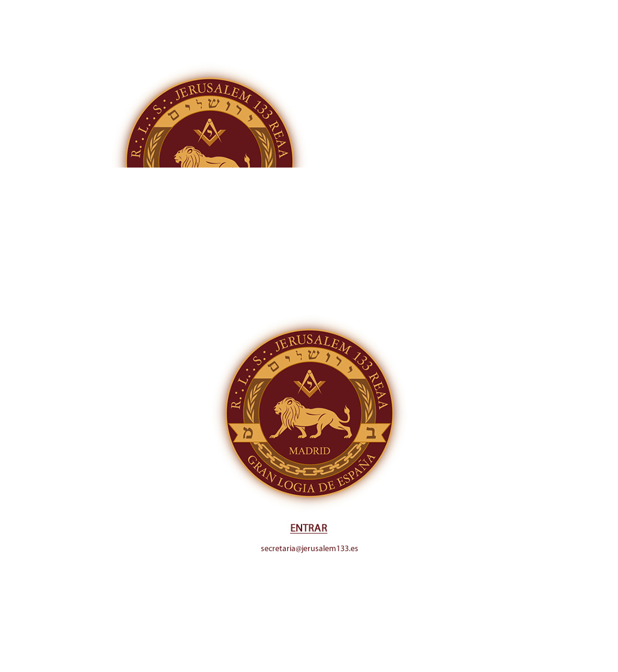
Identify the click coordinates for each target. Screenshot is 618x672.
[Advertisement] (309, 84)
